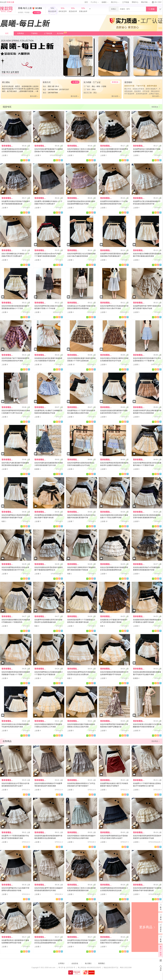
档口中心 (115, 2)
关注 (38, 13)
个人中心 (95, 2)
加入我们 (88, 963)
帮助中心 (135, 2)
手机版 (125, 2)
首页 (86, 2)
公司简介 (61, 963)
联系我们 (102, 963)
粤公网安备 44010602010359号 (89, 968)
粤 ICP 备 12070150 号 (67, 968)
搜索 (152, 9)
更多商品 (147, 927)
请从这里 (7, 2)
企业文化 (75, 963)
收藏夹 (105, 2)
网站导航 (145, 2)
